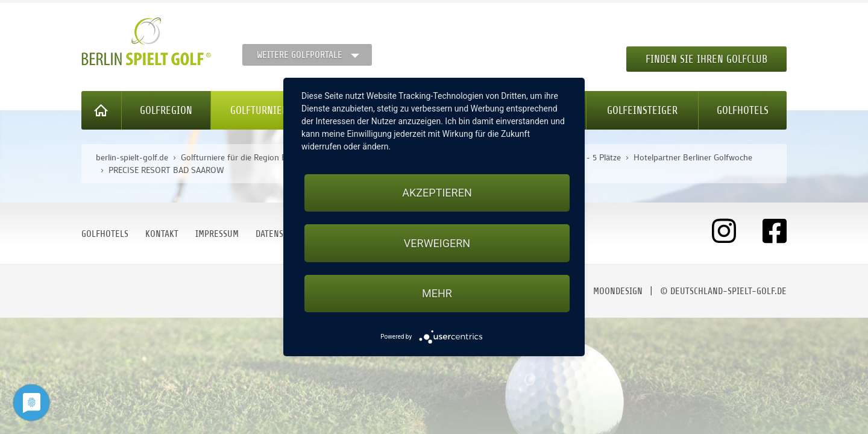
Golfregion (166, 110)
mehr (437, 293)
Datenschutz (281, 234)
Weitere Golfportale (300, 55)
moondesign (618, 291)
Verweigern (437, 243)
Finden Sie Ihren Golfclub (706, 59)
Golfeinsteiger (642, 110)
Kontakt (162, 234)
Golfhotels (743, 110)
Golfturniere (262, 110)
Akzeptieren (437, 193)
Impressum (217, 234)
